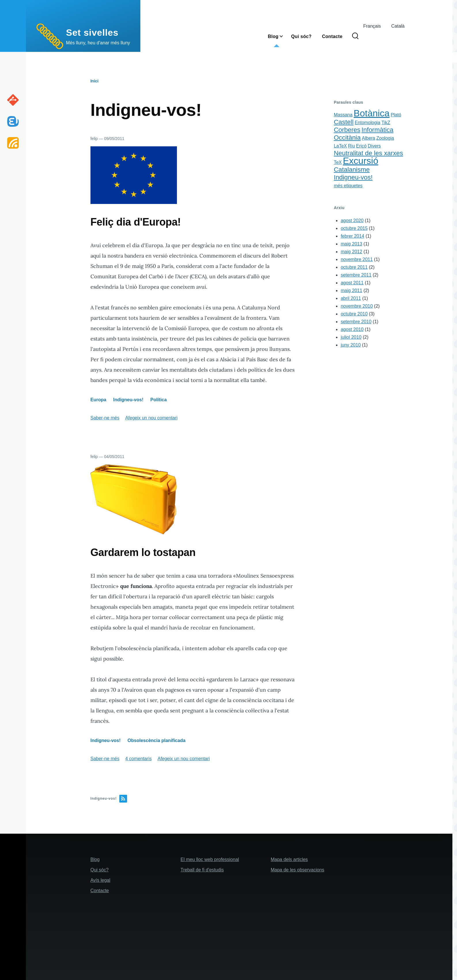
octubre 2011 (354, 267)
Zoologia (385, 138)
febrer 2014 (352, 236)
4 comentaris (139, 759)
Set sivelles (92, 33)
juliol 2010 (351, 337)
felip (94, 139)
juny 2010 (351, 345)
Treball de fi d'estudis (202, 870)
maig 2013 (351, 244)
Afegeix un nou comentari (151, 418)
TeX (338, 162)
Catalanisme (352, 170)
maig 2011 (351, 291)
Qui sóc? (100, 870)
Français (372, 26)
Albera (369, 138)
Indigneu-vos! (128, 400)
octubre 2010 (354, 314)
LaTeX (340, 146)
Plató (396, 115)
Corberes (347, 130)
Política (159, 400)
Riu (352, 146)
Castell (343, 122)
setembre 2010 (356, 322)
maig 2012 (351, 252)
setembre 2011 (356, 275)
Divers (374, 146)
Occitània (347, 138)
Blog (95, 859)
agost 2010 (352, 329)
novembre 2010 (357, 306)
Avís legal (100, 880)
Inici (95, 81)
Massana (343, 115)
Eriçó (361, 146)
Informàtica (378, 130)
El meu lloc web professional (210, 859)
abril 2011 (351, 298)
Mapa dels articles (289, 859)
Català (398, 26)
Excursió (361, 161)
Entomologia (368, 123)
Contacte (100, 891)
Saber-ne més (105, 418)
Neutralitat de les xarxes (368, 153)
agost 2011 (352, 283)
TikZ (386, 123)
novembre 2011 (357, 259)
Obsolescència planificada (157, 740)
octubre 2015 (354, 228)
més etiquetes (348, 186)
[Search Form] (355, 36)
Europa (98, 400)
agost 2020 (352, 221)
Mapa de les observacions (297, 870)
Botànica (372, 113)
